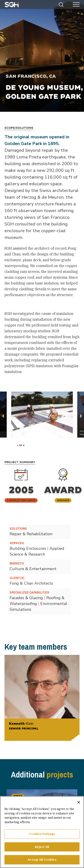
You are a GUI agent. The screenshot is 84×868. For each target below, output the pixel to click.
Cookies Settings (42, 834)
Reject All (42, 847)
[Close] (79, 802)
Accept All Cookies (42, 860)
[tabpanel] (42, 415)
